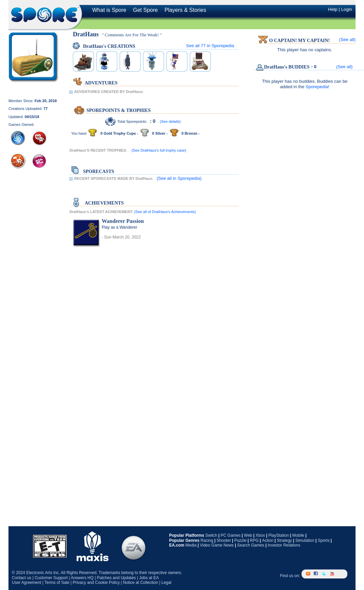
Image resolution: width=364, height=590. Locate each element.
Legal (166, 583)
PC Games (231, 535)
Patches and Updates (116, 578)
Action (268, 540)
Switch (211, 535)
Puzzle (240, 540)
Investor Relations (284, 545)
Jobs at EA (149, 578)
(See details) (170, 121)
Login (347, 9)
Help (333, 9)
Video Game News (217, 545)
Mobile (298, 535)
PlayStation (279, 535)
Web (248, 535)
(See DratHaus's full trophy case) (159, 150)
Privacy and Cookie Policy (96, 583)
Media (191, 545)
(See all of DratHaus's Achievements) (165, 212)
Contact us (22, 578)
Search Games (251, 545)
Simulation (305, 540)
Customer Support (51, 578)
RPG (254, 540)
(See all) (347, 40)
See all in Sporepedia (210, 46)
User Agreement (27, 583)
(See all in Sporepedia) (179, 178)
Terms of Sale (57, 583)
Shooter (224, 540)
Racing (207, 540)
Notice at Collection (140, 583)
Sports (323, 540)
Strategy (285, 540)
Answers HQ (82, 578)
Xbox (260, 535)
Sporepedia (317, 87)
